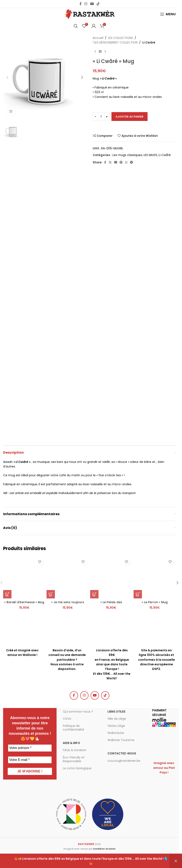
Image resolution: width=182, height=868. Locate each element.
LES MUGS (150, 155)
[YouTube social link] (92, 4)
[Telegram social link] (131, 162)
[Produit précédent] (95, 52)
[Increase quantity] (107, 117)
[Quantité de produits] (101, 117)
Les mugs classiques (127, 155)
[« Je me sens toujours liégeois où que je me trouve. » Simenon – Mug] (68, 577)
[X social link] (110, 162)
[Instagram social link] (86, 4)
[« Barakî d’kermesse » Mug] (24, 577)
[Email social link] (116, 162)
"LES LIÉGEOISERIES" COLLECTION (115, 42)
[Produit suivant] (105, 52)
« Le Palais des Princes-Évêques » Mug (111, 604)
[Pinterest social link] (121, 162)
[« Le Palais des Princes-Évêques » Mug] (111, 577)
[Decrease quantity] (95, 117)
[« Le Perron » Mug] (155, 577)
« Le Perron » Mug (155, 602)
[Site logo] (90, 14)
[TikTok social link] (98, 4)
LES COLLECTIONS (121, 38)
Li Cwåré (149, 42)
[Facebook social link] (81, 4)
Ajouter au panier (130, 117)
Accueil (98, 38)
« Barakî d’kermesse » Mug (24, 602)
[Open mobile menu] (168, 14)
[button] (7, 77)
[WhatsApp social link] (126, 162)
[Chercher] (76, 26)
